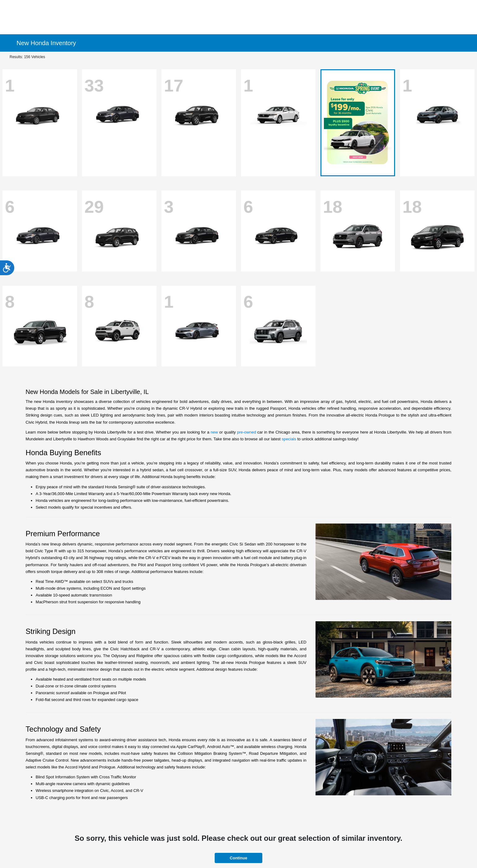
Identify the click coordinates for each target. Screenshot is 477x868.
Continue (238, 858)
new (214, 432)
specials (289, 439)
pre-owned (246, 432)
